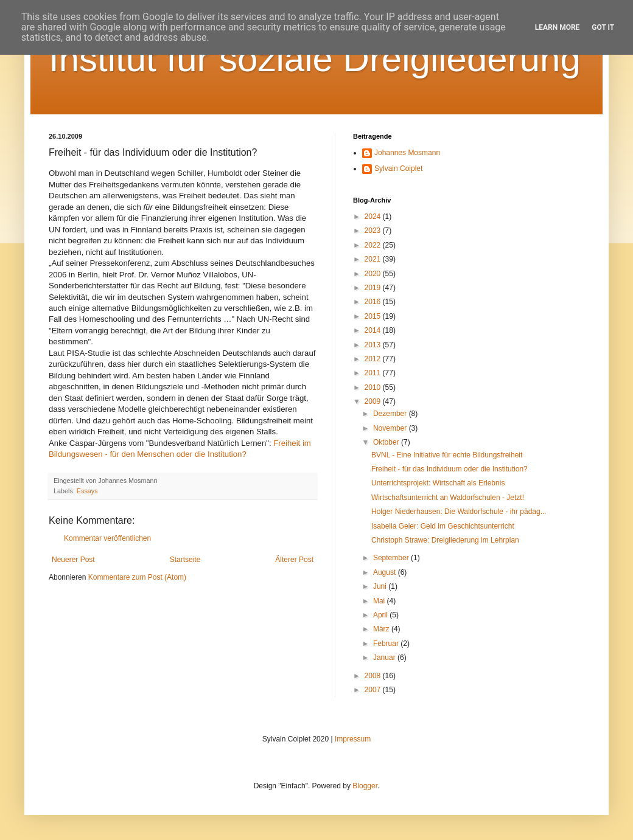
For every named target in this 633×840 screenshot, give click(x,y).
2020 (374, 274)
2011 (374, 373)
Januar (385, 658)
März (382, 629)
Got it (603, 27)
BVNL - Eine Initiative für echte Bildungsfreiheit (447, 455)
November (391, 428)
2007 (374, 690)
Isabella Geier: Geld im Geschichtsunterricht (443, 526)
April (381, 615)
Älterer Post (294, 560)
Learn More (558, 27)
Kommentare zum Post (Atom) (137, 577)
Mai (380, 601)
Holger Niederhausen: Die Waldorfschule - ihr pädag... (459, 512)
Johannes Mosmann (407, 153)
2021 (374, 259)
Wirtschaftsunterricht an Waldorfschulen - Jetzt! (448, 498)
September (392, 558)
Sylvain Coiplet (398, 168)
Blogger (365, 786)
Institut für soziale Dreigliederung (315, 59)
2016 (374, 302)
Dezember (391, 414)
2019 (374, 288)
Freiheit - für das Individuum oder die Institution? (449, 469)
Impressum (353, 739)
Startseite (185, 560)
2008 (374, 676)
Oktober (387, 442)
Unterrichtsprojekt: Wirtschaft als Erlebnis (438, 483)
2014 (374, 330)
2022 (374, 245)
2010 (374, 387)
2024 (374, 217)
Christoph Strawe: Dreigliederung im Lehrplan (445, 540)
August (386, 572)
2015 (374, 316)
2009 (374, 401)
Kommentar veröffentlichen (107, 538)
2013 (374, 345)
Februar (387, 644)
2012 (374, 359)
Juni (381, 586)
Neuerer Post (73, 560)
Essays (87, 491)
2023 (374, 231)
